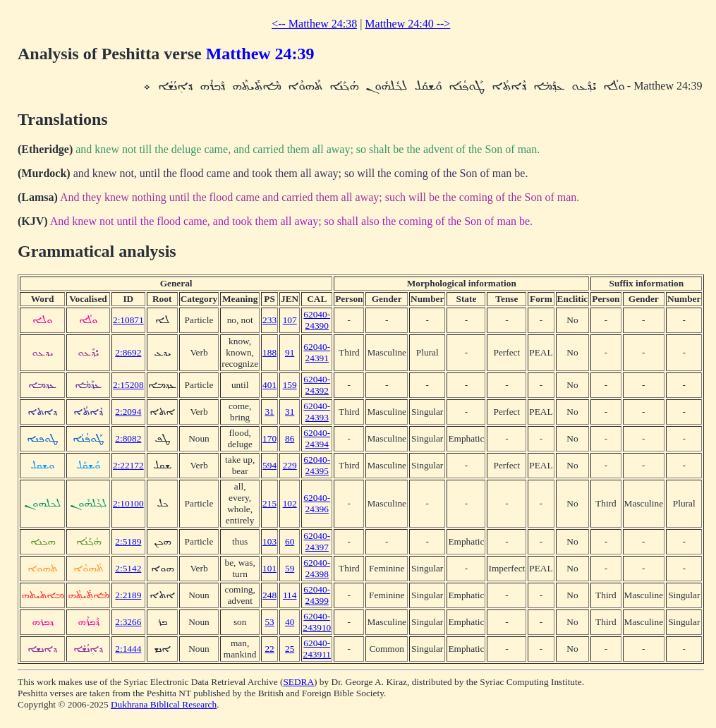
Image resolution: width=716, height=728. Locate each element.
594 (269, 465)
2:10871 (128, 320)
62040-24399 (317, 595)
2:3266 (128, 622)
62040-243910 (317, 622)
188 (269, 352)
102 (290, 503)
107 (290, 320)
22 (269, 649)
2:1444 (128, 649)
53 (269, 622)
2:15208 (128, 385)
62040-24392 (317, 385)
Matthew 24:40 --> (407, 24)
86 (290, 438)
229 (290, 465)
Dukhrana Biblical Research (164, 704)
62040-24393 (317, 412)
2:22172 (128, 465)
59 (290, 568)
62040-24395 (317, 465)
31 (269, 412)
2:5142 (128, 568)
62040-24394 (317, 438)
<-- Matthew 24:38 (314, 24)
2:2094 (128, 412)
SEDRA (298, 682)
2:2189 (128, 595)
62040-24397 (317, 541)
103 (269, 541)
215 (269, 503)
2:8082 (128, 438)
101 (269, 568)
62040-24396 (317, 503)
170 (269, 438)
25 (290, 649)
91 (290, 352)
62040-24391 (317, 352)
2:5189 (128, 541)
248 (269, 595)
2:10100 (128, 503)
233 (269, 320)
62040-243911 (317, 649)
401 (269, 385)
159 (290, 385)
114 (290, 595)
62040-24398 (317, 568)
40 (290, 622)
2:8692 (128, 352)
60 (290, 541)
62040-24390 (317, 320)
